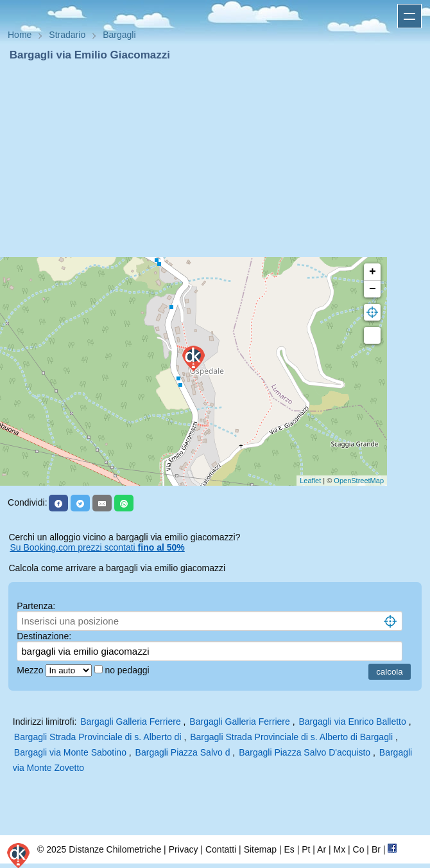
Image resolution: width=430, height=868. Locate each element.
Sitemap (260, 849)
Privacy (184, 849)
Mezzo (31, 670)
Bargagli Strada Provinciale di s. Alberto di (99, 737)
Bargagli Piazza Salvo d (183, 752)
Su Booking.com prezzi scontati (97, 547)
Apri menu (409, 16)
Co (359, 849)
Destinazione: (44, 636)
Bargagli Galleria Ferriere (130, 722)
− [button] (373, 289)
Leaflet (310, 481)
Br (376, 849)
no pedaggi (128, 670)
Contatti (221, 849)
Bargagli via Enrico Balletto (352, 722)
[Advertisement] (215, 159)
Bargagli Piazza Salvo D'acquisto (305, 752)
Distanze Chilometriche (115, 849)
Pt (306, 849)
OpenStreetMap (359, 481)
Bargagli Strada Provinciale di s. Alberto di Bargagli (291, 737)
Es (289, 849)
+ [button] (373, 272)
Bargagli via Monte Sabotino (70, 752)
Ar (322, 849)
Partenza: (36, 606)
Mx (339, 849)
